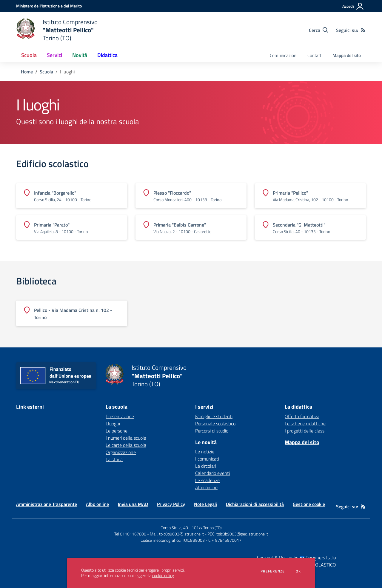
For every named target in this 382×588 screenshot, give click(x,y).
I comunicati (207, 459)
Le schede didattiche (305, 424)
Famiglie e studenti (214, 416)
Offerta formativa (302, 416)
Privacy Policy (171, 504)
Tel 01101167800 (130, 534)
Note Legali (205, 504)
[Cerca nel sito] (319, 30)
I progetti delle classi (305, 431)
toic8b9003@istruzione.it (181, 534)
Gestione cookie (309, 504)
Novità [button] (80, 55)
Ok (298, 571)
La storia (114, 459)
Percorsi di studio (212, 431)
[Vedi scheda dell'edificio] (72, 196)
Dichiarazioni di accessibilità (255, 504)
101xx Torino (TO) (207, 528)
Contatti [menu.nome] (315, 55)
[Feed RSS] (363, 30)
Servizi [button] (54, 55)
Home (27, 72)
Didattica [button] (107, 55)
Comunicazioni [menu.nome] (284, 55)
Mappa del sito (347, 55)
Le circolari (206, 466)
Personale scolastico (215, 424)
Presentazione (120, 416)
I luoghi (113, 424)
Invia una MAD (133, 504)
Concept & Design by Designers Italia (296, 558)
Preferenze (273, 571)
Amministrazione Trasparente (47, 504)
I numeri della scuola (126, 438)
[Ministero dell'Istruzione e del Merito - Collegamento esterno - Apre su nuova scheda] (49, 6)
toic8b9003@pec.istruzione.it (242, 534)
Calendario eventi (212, 473)
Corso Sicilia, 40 (174, 528)
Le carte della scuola (126, 445)
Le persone (117, 431)
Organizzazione (121, 452)
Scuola (46, 72)
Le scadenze (207, 480)
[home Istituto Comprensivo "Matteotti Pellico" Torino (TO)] (57, 30)
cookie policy (163, 575)
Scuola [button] (29, 55)
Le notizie (205, 452)
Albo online (206, 487)
